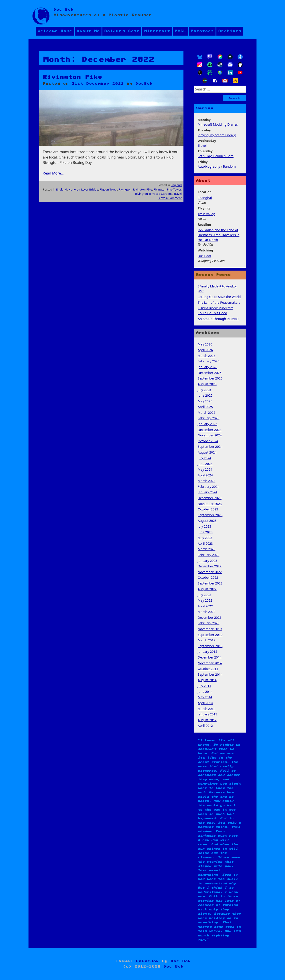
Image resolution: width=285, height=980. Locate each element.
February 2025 (209, 418)
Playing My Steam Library (217, 135)
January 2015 (208, 652)
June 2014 (205, 692)
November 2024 (210, 435)
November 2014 (210, 663)
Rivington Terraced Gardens (154, 194)
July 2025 (205, 390)
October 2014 (208, 669)
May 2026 (205, 344)
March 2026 (207, 356)
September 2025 (210, 378)
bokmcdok (147, 961)
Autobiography (209, 166)
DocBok (144, 84)
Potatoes (202, 31)
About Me (88, 31)
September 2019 (210, 635)
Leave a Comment (170, 198)
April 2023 (205, 543)
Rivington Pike (72, 77)
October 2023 (208, 509)
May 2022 (205, 600)
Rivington (125, 189)
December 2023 (210, 498)
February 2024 (209, 487)
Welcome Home (55, 31)
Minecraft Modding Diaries (218, 124)
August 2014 (207, 680)
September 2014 (210, 674)
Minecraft (157, 31)
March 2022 (207, 612)
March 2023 (207, 549)
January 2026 (208, 367)
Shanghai (205, 198)
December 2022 (210, 566)
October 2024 (208, 441)
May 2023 (205, 538)
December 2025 (210, 373)
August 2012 (207, 720)
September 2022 (210, 583)
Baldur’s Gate (122, 31)
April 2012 (205, 726)
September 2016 (210, 646)
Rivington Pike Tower (167, 189)
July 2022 (205, 595)
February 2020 (209, 623)
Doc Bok (64, 10)
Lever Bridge (90, 189)
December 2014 (210, 657)
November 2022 (210, 572)
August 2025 (207, 384)
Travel (178, 194)
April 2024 (205, 475)
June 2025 (205, 395)
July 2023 (205, 526)
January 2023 (208, 561)
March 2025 (207, 413)
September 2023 (210, 515)
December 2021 (210, 618)
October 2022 (208, 577)
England (176, 185)
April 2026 (205, 350)
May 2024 (205, 469)
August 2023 (207, 521)
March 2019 (207, 640)
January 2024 (208, 492)
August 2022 (207, 589)
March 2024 (207, 481)
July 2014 (205, 686)
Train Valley (206, 214)
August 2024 (207, 452)
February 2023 (209, 555)
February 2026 (209, 361)
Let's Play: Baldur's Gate (216, 156)
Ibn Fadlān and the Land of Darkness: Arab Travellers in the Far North (219, 235)
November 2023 (210, 504)
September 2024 (210, 447)
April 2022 (205, 606)
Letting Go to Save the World (219, 297)
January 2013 (208, 714)
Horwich (74, 189)
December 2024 (210, 430)
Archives (230, 31)
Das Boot (205, 256)
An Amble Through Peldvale (219, 319)
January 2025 (208, 424)
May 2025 (205, 401)
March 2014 (207, 709)
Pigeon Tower (108, 189)
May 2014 (205, 697)
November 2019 (210, 629)
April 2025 (205, 407)
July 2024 (205, 458)
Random (229, 166)
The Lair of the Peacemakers (219, 302)
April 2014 (205, 703)
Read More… (53, 173)
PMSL (180, 31)
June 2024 (205, 464)
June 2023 (205, 532)
